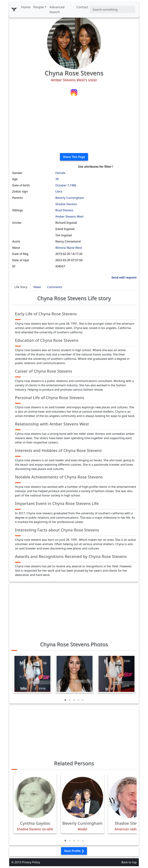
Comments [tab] (55, 287)
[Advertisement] (74, 125)
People (39, 7)
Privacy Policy (31, 862)
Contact (82, 7)
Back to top (129, 862)
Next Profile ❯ (74, 851)
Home (26, 7)
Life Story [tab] (21, 287)
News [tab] (37, 287)
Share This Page (74, 157)
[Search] (113, 10)
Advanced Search (57, 9)
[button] (65, 700)
